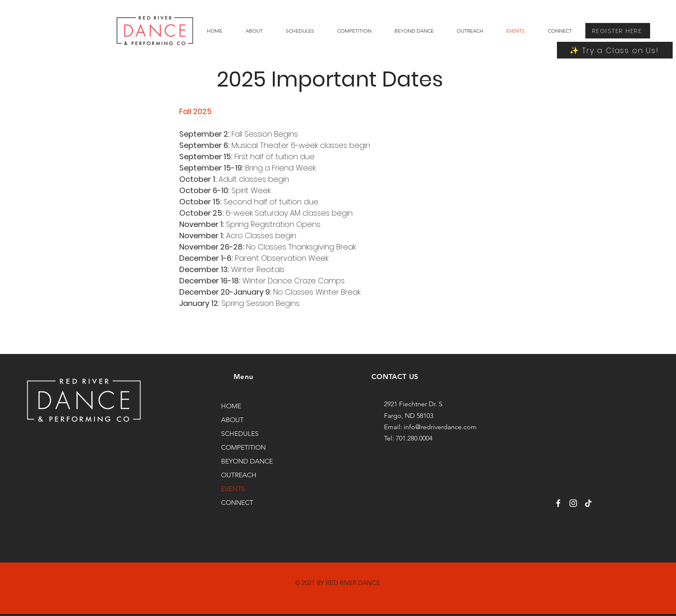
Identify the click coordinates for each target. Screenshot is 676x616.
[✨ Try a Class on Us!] (615, 50)
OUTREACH (239, 475)
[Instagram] (573, 503)
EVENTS (233, 489)
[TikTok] (588, 503)
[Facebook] (558, 503)
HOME (231, 406)
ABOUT (232, 420)
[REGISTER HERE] (618, 31)
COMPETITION (243, 447)
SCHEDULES (240, 434)
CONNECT (237, 503)
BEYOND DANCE (247, 461)
